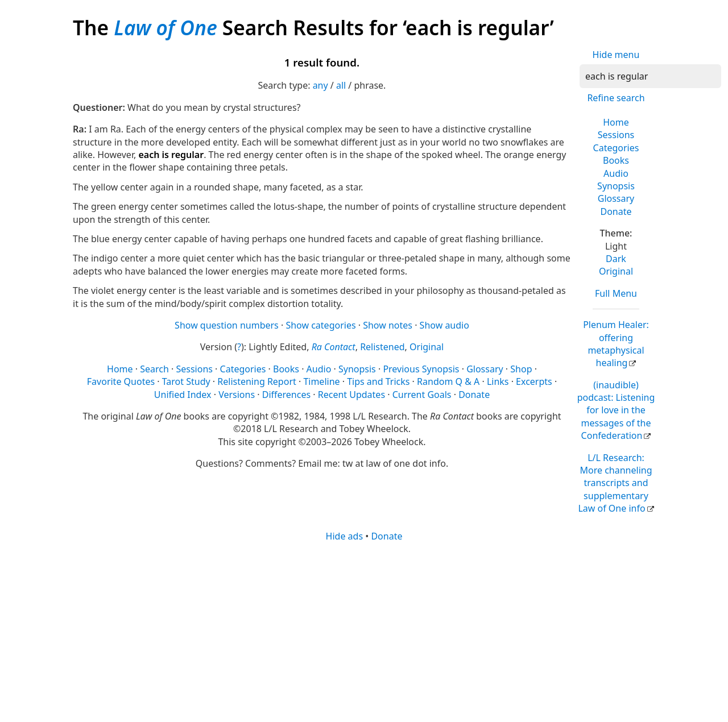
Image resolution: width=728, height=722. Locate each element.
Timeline (321, 381)
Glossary (616, 198)
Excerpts (534, 381)
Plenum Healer (616, 344)
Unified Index (183, 395)
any (320, 85)
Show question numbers (227, 325)
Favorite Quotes (121, 381)
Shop (521, 369)
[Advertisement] (364, 631)
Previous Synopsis (421, 369)
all (341, 85)
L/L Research (615, 483)
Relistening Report (257, 381)
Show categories (320, 325)
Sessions (616, 135)
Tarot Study (186, 381)
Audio (616, 173)
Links (498, 381)
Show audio (444, 325)
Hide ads (345, 536)
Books (616, 160)
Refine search (616, 98)
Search (154, 369)
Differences (286, 395)
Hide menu (616, 55)
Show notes (388, 325)
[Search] (650, 76)
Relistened (382, 347)
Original (616, 271)
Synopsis (616, 186)
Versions (237, 395)
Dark (616, 259)
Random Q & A (448, 381)
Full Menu (616, 293)
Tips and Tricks (378, 381)
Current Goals (422, 395)
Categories (616, 148)
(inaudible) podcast (616, 410)
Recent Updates (351, 395)
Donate (616, 211)
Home (616, 122)
